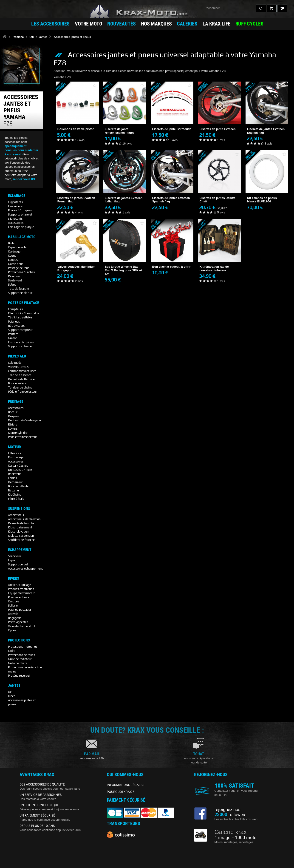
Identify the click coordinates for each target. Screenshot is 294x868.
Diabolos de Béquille (21, 379)
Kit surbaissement (20, 527)
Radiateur (14, 474)
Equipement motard (22, 593)
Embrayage (16, 457)
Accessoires (16, 223)
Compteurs (15, 309)
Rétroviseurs (16, 326)
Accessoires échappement (25, 569)
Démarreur (15, 482)
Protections (19, 640)
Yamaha (18, 37)
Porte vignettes (18, 622)
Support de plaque (20, 293)
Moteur (14, 447)
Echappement (20, 550)
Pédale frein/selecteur (23, 392)
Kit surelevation (18, 532)
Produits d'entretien (21, 589)
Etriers (13, 424)
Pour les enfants (19, 597)
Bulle (11, 243)
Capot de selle (17, 247)
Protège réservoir (19, 676)
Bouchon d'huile (18, 486)
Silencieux (14, 556)
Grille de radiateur (20, 659)
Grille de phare (18, 663)
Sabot (12, 285)
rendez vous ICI (24, 179)
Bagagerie (15, 618)
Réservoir (14, 276)
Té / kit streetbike (20, 317)
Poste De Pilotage (24, 303)
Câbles (12, 478)
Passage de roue (19, 268)
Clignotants (15, 202)
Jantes (43, 37)
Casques (14, 601)
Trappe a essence (20, 375)
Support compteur (20, 330)
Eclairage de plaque (21, 227)
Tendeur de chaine (20, 387)
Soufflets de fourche (21, 540)
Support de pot (18, 564)
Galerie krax (231, 832)
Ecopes (13, 260)
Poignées (14, 322)
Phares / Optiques (20, 210)
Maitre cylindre (18, 433)
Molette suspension (21, 536)
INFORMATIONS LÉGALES (126, 785)
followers (230, 815)
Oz (10, 692)
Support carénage (20, 346)
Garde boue (16, 264)
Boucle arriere (17, 383)
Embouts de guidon (21, 342)
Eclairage (17, 196)
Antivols (13, 614)
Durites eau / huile (20, 470)
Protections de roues (21, 655)
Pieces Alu (17, 356)
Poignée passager (20, 610)
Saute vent (15, 280)
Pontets (13, 334)
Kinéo (12, 696)
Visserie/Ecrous (18, 367)
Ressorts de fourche (21, 523)
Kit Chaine (15, 495)
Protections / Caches (21, 272)
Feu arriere (15, 206)
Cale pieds (15, 363)
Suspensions (19, 509)
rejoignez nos (228, 810)
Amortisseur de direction (24, 519)
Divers (14, 579)
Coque (12, 256)
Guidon (13, 338)
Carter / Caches (18, 466)
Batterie (13, 490)
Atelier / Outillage (20, 585)
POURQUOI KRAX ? (120, 792)
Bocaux (13, 412)
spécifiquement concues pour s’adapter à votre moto (21, 150)
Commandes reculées (22, 371)
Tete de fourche (18, 289)
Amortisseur (16, 515)
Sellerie (13, 606)
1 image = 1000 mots (235, 838)
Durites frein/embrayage (24, 420)
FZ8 (31, 37)
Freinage (16, 402)
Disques (13, 416)
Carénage (14, 251)
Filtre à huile (16, 499)
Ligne (12, 560)
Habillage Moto (22, 237)
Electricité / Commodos (23, 313)
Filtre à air (15, 453)
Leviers (13, 429)
